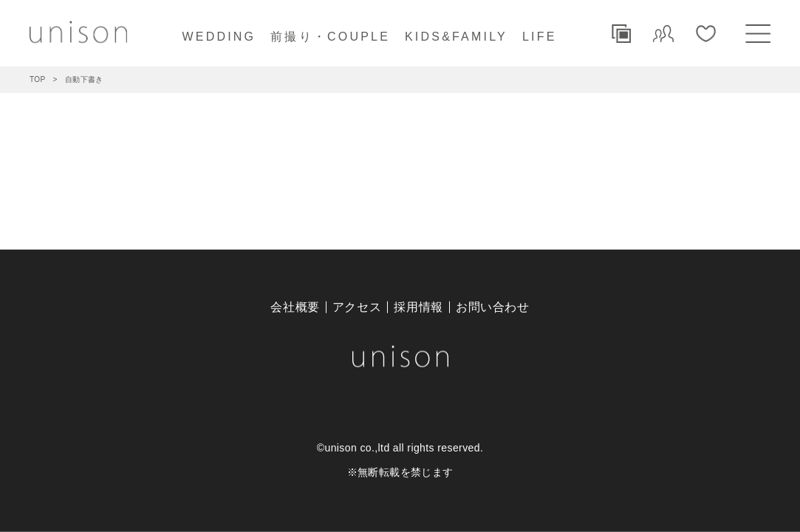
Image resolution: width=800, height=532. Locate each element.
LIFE (540, 37)
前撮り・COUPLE (330, 37)
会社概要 (295, 307)
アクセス (357, 307)
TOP (38, 79)
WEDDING (219, 37)
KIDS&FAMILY (456, 37)
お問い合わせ (493, 307)
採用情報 (418, 307)
